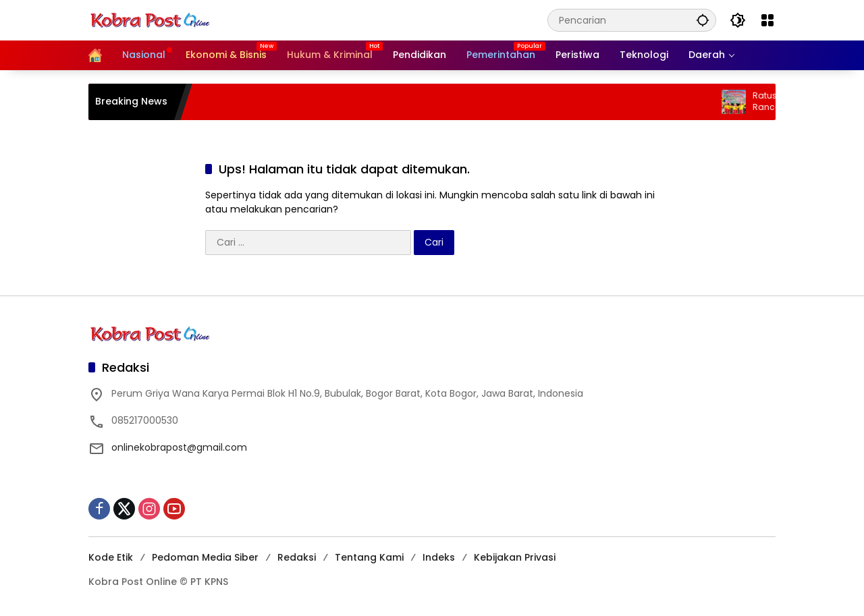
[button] (703, 20)
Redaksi (297, 557)
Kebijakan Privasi (515, 557)
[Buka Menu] (767, 20)
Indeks (439, 557)
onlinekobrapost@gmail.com (179, 447)
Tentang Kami (369, 557)
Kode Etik (111, 557)
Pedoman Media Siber (205, 557)
